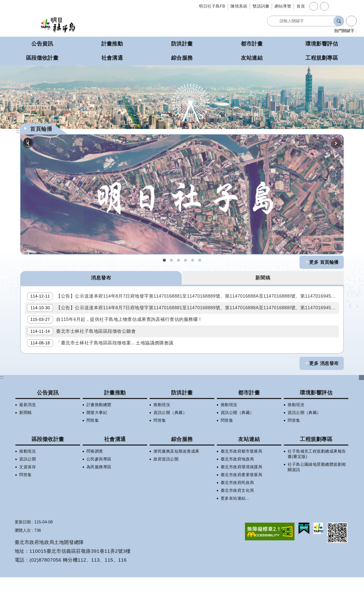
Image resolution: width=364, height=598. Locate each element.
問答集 (93, 441)
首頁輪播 (41, 129)
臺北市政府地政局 (237, 480)
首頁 (301, 6)
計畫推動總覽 (99, 425)
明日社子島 (58, 25)
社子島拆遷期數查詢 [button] (171, 260)
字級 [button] (314, 6)
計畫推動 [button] (112, 44)
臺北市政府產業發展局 (242, 495)
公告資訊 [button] (42, 44)
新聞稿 (25, 433)
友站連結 (249, 460)
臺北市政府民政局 (237, 503)
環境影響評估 (316, 413)
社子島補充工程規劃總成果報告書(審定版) (317, 475)
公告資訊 (48, 413)
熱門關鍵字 (344, 31)
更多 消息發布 (324, 384)
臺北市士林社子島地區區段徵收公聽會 (83, 346)
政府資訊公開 (166, 480)
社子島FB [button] (164, 260)
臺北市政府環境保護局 (242, 488)
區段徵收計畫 (48, 460)
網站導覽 (283, 6)
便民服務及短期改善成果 (176, 472)
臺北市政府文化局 (237, 511)
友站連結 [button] (252, 58)
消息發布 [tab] (101, 278)
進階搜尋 (351, 21)
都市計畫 (249, 413)
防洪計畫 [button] (182, 44)
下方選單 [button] (361, 398)
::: (2, 398)
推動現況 (162, 425)
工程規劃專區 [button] (322, 58)
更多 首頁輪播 (324, 262)
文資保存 (28, 488)
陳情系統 (239, 6)
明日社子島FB (212, 6)
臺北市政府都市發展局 (242, 472)
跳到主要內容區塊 (3, 3)
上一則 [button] (28, 143)
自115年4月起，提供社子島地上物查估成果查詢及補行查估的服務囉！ (117, 330)
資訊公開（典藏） (170, 433)
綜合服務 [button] (182, 58)
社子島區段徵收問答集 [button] (178, 260)
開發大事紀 (97, 433)
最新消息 (28, 425)
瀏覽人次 (23, 551)
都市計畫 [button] (252, 44)
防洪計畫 (182, 413)
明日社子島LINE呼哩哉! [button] (193, 260)
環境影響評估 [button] (322, 44)
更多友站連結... (235, 519)
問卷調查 (95, 472)
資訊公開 (28, 480)
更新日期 (23, 543)
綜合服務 (182, 460)
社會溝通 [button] (112, 58)
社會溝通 (115, 460)
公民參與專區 (99, 480)
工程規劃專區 (316, 460)
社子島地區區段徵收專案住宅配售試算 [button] (200, 260)
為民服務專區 (99, 488)
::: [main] (18, 131)
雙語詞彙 (261, 6)
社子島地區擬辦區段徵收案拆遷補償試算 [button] (186, 260)
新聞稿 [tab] (263, 278)
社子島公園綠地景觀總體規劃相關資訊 (317, 488)
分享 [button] (324, 6)
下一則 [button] (336, 143)
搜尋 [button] (339, 21)
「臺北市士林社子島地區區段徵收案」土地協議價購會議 (102, 362)
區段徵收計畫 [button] (42, 58)
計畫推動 (115, 413)
